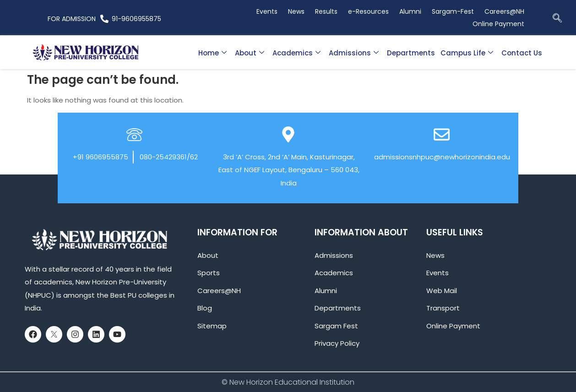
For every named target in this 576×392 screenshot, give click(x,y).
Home (212, 53)
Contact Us (522, 53)
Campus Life (467, 53)
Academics (296, 53)
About (250, 53)
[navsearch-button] (557, 19)
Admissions (354, 53)
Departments (411, 53)
